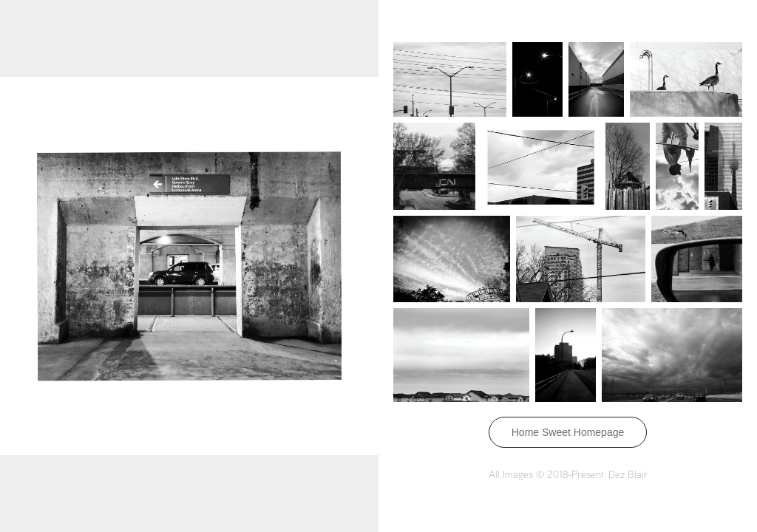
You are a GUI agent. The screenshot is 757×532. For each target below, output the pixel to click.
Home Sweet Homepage (568, 432)
